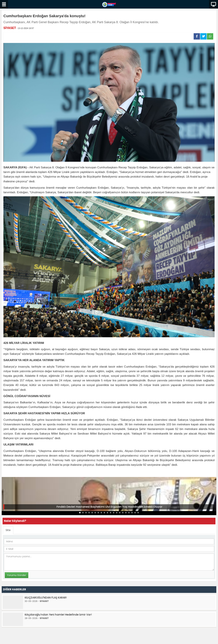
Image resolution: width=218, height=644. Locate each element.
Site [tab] (8, 530)
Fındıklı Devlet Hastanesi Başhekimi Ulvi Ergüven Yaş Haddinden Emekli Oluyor (109, 507)
